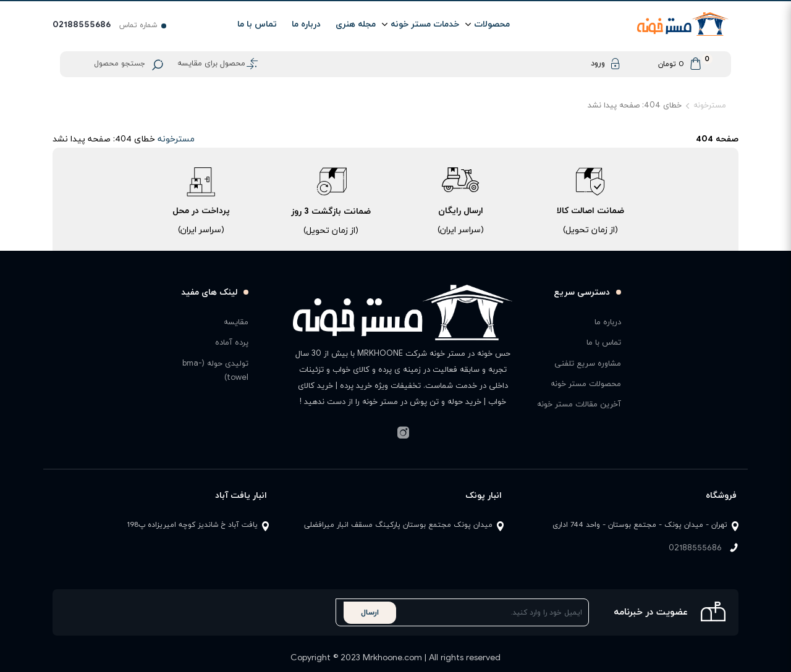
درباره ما (306, 24)
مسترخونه (710, 106)
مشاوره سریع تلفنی (588, 364)
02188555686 (695, 548)
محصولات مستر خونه (586, 384)
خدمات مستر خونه (425, 24)
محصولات (492, 24)
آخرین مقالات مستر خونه (579, 405)
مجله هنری (356, 24)
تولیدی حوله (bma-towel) (215, 371)
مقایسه (236, 322)
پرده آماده (232, 343)
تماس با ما (257, 24)
